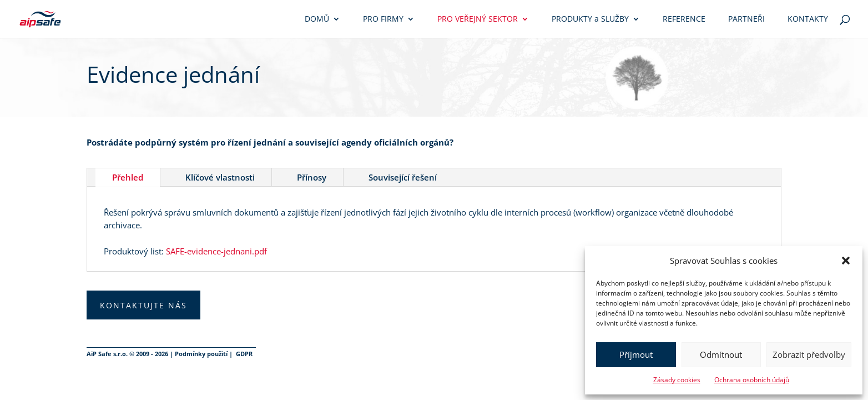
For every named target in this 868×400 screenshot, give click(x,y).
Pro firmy (383, 19)
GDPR (244, 354)
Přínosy (312, 177)
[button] (846, 261)
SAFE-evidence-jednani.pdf (216, 251)
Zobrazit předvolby (809, 354)
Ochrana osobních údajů (752, 380)
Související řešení (403, 177)
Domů (317, 19)
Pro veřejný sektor (478, 19)
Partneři (746, 19)
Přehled (128, 177)
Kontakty (808, 19)
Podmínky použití (201, 354)
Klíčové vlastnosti (220, 177)
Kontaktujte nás (143, 305)
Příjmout (636, 354)
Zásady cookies (677, 380)
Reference (684, 19)
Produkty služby (590, 19)
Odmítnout (721, 354)
